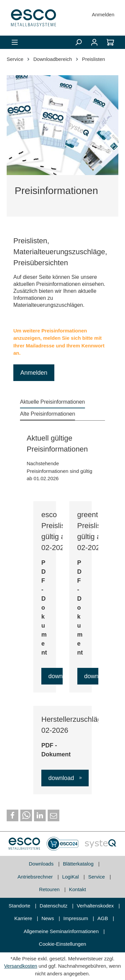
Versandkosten (20, 966)
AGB (103, 918)
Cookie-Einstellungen (63, 944)
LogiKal (71, 877)
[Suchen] (78, 42)
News (48, 918)
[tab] (52, 402)
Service (97, 877)
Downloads (42, 864)
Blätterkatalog (79, 864)
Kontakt (77, 889)
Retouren (50, 889)
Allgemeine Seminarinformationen (62, 931)
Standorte (20, 906)
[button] (12, 815)
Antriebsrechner (36, 877)
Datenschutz (54, 906)
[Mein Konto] (94, 42)
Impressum (76, 918)
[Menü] (15, 42)
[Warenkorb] (110, 42)
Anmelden (103, 14)
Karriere (24, 918)
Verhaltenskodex (96, 906)
